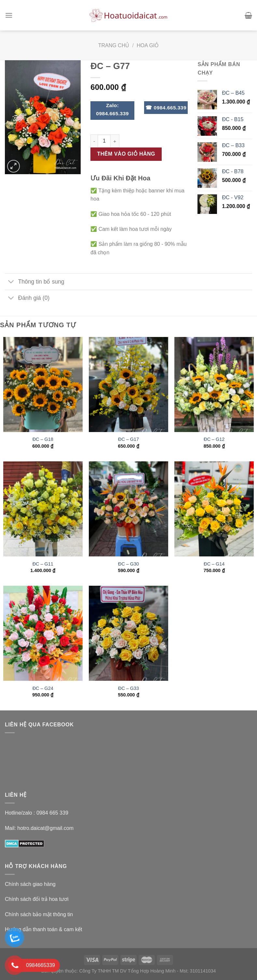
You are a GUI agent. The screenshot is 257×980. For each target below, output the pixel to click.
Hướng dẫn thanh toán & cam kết (43, 929)
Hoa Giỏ (148, 45)
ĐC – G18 (43, 439)
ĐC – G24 (43, 688)
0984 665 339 (52, 813)
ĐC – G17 (128, 439)
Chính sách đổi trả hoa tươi (37, 899)
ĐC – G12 (214, 439)
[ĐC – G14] (214, 509)
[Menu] (9, 15)
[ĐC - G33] (128, 633)
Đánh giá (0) (27, 299)
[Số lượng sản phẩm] (104, 141)
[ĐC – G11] (43, 509)
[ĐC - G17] (128, 385)
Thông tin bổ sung (35, 282)
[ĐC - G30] (128, 509)
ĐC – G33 (128, 688)
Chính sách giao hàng (30, 884)
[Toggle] (11, 282)
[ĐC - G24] (43, 633)
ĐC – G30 (128, 564)
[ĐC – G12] (214, 385)
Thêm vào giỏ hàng (126, 154)
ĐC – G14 (214, 564)
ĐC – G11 (43, 564)
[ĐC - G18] (43, 385)
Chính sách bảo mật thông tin (39, 914)
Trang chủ (114, 45)
